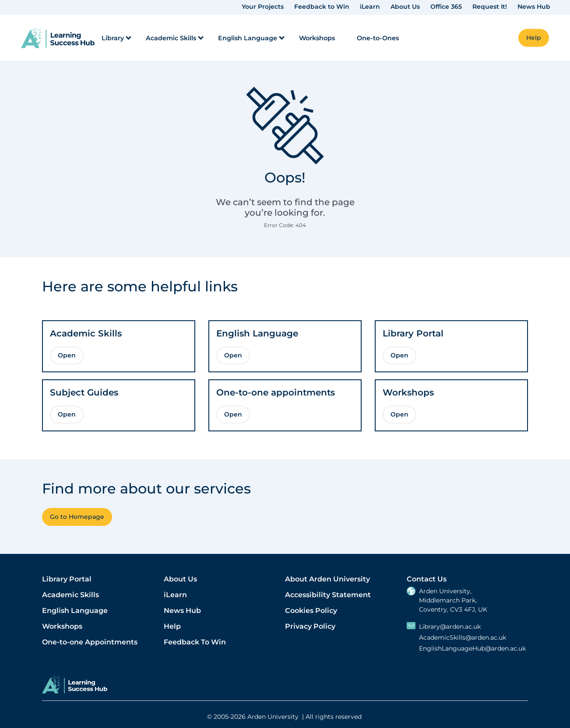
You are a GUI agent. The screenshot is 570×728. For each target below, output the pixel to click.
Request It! (490, 7)
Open (67, 355)
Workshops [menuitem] (317, 38)
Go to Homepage (77, 517)
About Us (405, 7)
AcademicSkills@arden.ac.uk (463, 638)
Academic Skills (70, 595)
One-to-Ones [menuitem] (378, 38)
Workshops (62, 626)
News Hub (534, 7)
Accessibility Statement (328, 595)
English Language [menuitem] (248, 38)
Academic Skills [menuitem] (171, 38)
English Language (75, 611)
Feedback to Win (322, 7)
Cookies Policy (311, 611)
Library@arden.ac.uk (450, 627)
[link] (58, 38)
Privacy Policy (310, 626)
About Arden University (327, 579)
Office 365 (446, 7)
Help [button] (534, 38)
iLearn (370, 7)
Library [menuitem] (113, 38)
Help (172, 626)
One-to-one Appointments (90, 642)
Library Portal (67, 579)
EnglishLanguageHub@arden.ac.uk (472, 649)
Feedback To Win (195, 642)
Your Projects (263, 7)
